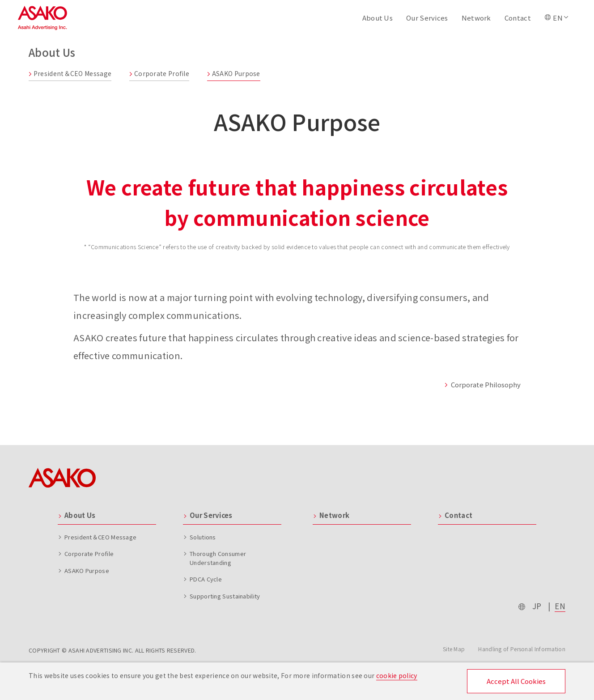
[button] (557, 18)
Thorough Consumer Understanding (218, 558)
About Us (80, 515)
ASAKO (62, 478)
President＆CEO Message (70, 73)
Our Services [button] (427, 18)
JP (537, 606)
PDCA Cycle (206, 579)
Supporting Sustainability (225, 596)
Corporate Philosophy (482, 384)
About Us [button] (378, 18)
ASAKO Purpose (234, 73)
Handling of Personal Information (522, 649)
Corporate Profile (159, 73)
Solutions (203, 537)
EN (560, 606)
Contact (518, 18)
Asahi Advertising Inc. (42, 18)
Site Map (454, 649)
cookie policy (397, 675)
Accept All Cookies (516, 681)
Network (476, 18)
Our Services (211, 515)
